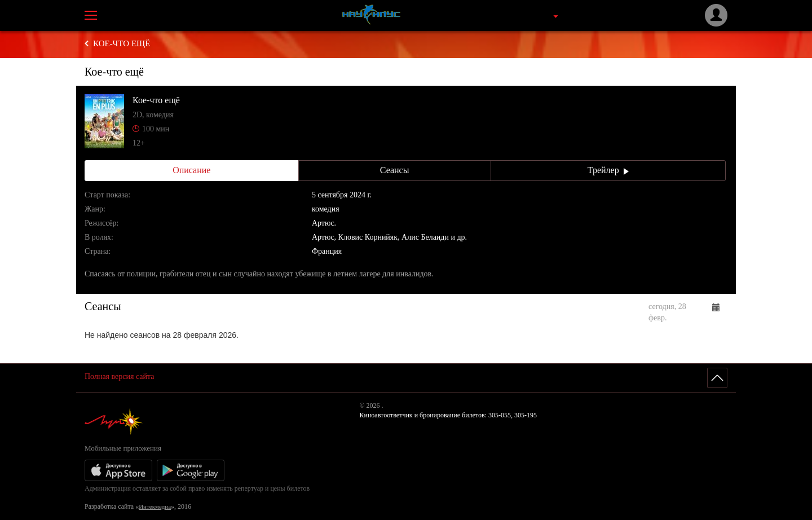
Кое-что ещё (122, 43)
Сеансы (395, 170)
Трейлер (608, 170)
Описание (191, 170)
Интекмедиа (155, 506)
